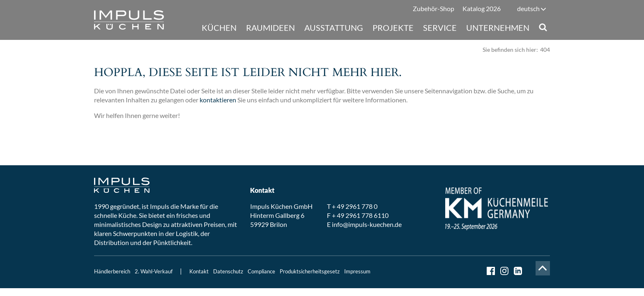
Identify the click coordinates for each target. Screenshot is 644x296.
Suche (543, 27)
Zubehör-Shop (434, 8)
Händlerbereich (112, 271)
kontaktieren (218, 100)
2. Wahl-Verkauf (154, 271)
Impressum (357, 271)
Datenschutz (228, 271)
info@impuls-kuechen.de (367, 224)
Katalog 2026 (482, 8)
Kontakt (199, 271)
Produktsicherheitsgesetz (310, 271)
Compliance (261, 271)
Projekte (393, 28)
